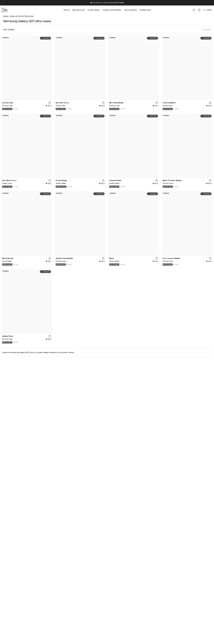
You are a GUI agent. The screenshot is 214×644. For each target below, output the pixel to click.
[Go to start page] (6, 9)
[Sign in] (191, 9)
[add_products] (50, 103)
